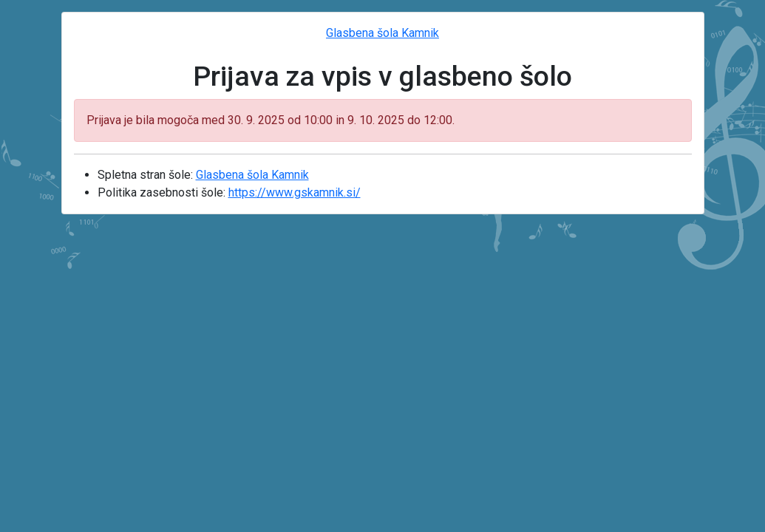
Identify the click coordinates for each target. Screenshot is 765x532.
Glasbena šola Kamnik (382, 33)
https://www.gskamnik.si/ (295, 192)
